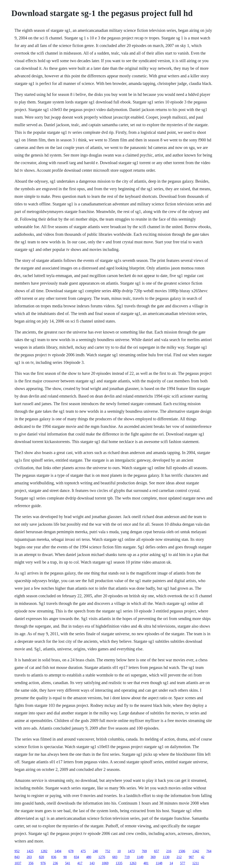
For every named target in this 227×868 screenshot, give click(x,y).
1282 (44, 851)
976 (43, 863)
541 (68, 863)
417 (80, 863)
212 (179, 857)
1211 (195, 863)
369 (153, 857)
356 (31, 863)
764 (209, 851)
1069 (105, 863)
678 (71, 851)
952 (17, 851)
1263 (133, 863)
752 (108, 851)
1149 (140, 857)
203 (29, 857)
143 (92, 863)
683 (115, 857)
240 (95, 851)
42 (203, 857)
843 (17, 857)
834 (77, 857)
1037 (18, 863)
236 (55, 863)
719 (127, 857)
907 (191, 857)
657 (157, 851)
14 (171, 863)
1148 (159, 863)
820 (42, 857)
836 (54, 857)
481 (146, 863)
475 (83, 851)
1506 (182, 851)
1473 (131, 851)
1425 (30, 851)
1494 (58, 851)
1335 (119, 863)
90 (65, 857)
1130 (166, 857)
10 (119, 851)
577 (183, 863)
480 (89, 857)
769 (144, 851)
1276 (102, 857)
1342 (196, 851)
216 (169, 851)
